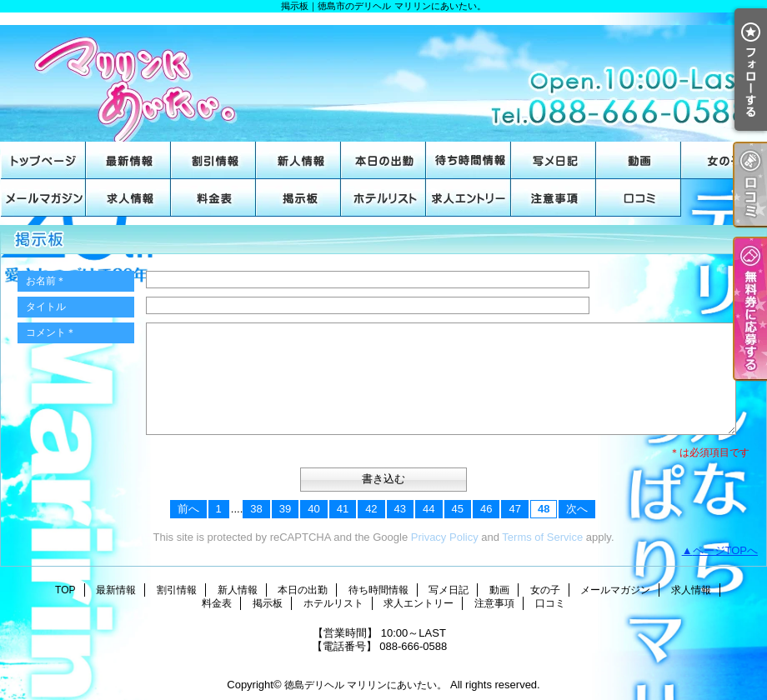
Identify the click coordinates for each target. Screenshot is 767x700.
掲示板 (298, 198)
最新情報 (128, 160)
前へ (188, 509)
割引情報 (213, 160)
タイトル (46, 307)
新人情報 (298, 160)
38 (256, 509)
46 (486, 509)
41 (343, 509)
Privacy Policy (445, 537)
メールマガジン (43, 198)
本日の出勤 (383, 160)
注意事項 (554, 198)
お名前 (46, 281)
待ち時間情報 (469, 160)
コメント (51, 332)
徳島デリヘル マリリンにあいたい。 (366, 685)
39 (285, 509)
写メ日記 (554, 160)
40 (313, 509)
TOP (43, 160)
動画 (639, 160)
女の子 (724, 160)
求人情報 (128, 198)
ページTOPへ (726, 550)
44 (429, 509)
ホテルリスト (383, 198)
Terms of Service (542, 537)
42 (371, 509)
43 (400, 509)
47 (514, 509)
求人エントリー (469, 198)
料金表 (213, 198)
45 (458, 509)
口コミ (639, 198)
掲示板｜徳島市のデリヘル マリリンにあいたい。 (383, 77)
